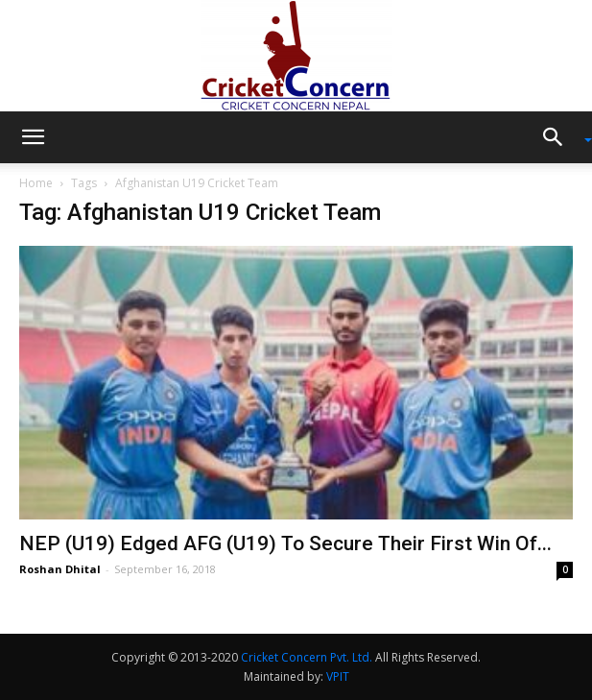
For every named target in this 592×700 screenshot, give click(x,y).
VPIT (338, 676)
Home (36, 183)
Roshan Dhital (60, 569)
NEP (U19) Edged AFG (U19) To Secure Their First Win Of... (285, 543)
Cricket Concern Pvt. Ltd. (307, 657)
